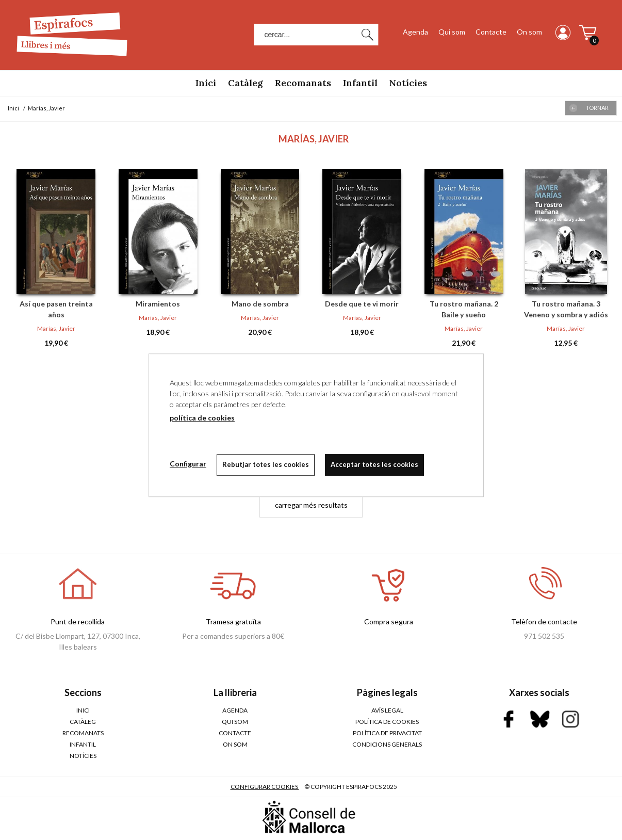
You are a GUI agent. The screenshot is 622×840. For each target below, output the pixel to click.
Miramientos (158, 304)
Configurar (188, 464)
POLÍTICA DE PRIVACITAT (387, 733)
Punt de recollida (78, 621)
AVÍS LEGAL (387, 710)
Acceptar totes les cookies (374, 464)
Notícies (408, 83)
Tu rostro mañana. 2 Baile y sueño (464, 309)
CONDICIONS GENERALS (387, 744)
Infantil (360, 83)
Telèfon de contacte (544, 621)
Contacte (491, 32)
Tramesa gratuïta (233, 621)
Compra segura (389, 621)
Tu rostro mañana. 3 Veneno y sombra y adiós (566, 309)
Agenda (415, 32)
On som (529, 32)
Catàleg (245, 83)
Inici (206, 83)
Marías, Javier (56, 328)
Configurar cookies (265, 787)
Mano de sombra (260, 304)
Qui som (452, 32)
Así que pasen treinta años (56, 309)
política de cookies (202, 418)
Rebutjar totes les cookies (266, 464)
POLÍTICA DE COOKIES (387, 722)
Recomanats (303, 83)
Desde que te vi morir (362, 304)
